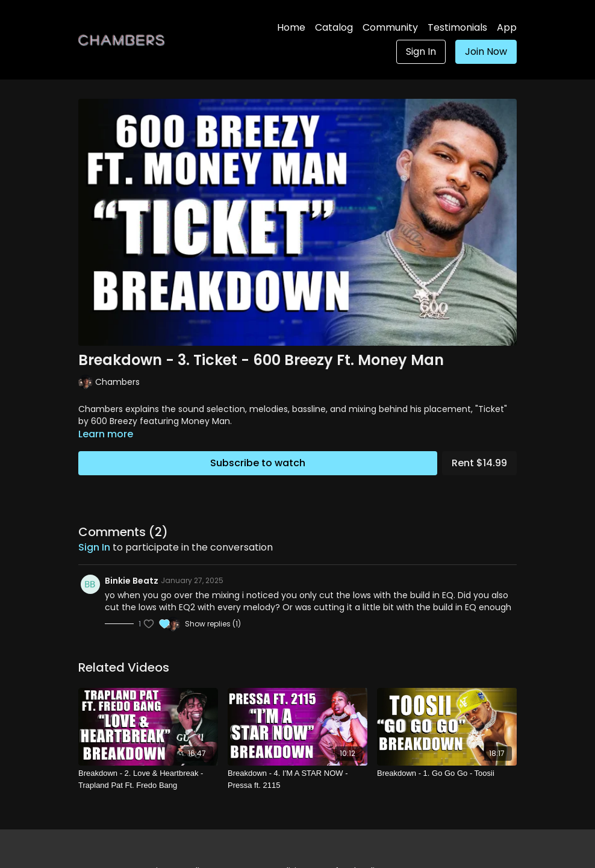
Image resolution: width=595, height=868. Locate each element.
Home (291, 27)
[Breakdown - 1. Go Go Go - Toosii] (447, 773)
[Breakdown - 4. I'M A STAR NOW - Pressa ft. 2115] (297, 779)
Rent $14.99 (479, 463)
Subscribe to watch (258, 463)
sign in (94, 547)
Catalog (334, 27)
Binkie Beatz (132, 581)
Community (390, 27)
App (507, 27)
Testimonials (457, 27)
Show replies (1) (213, 624)
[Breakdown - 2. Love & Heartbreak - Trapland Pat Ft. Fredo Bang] (148, 779)
